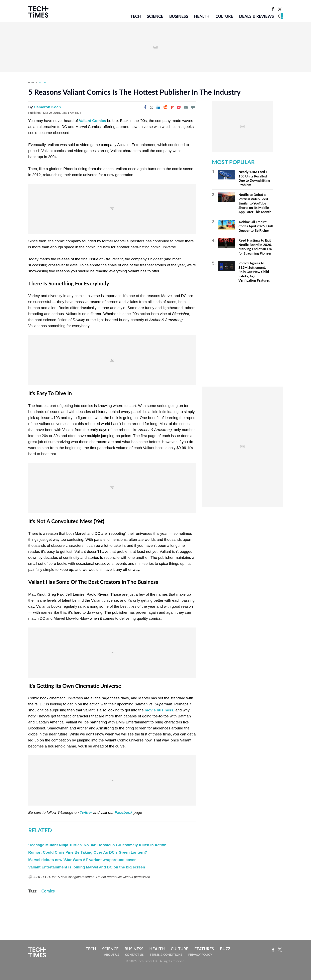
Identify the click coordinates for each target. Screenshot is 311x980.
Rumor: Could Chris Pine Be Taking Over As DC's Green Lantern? (88, 852)
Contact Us (134, 955)
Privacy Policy (200, 955)
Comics (48, 891)
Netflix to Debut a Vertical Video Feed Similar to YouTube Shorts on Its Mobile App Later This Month (255, 203)
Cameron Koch (47, 107)
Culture (224, 16)
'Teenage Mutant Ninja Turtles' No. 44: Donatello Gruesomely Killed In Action (97, 845)
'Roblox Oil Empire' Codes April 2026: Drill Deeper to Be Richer (256, 226)
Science (155, 16)
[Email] (186, 107)
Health (202, 16)
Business (179, 16)
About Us (112, 955)
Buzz (225, 949)
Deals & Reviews (256, 16)
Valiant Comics (92, 121)
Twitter (86, 812)
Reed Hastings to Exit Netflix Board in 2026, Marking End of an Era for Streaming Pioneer (255, 247)
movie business (159, 710)
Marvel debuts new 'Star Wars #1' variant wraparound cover (82, 860)
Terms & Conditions (166, 955)
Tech (136, 16)
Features (204, 949)
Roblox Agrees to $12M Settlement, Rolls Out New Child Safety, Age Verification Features (254, 272)
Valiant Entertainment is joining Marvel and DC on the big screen (87, 867)
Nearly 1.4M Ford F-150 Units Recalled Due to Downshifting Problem (254, 178)
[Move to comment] (193, 107)
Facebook (124, 812)
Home (31, 82)
